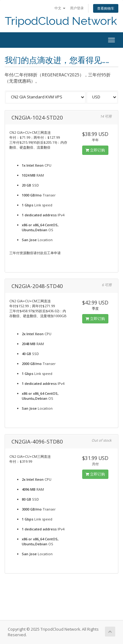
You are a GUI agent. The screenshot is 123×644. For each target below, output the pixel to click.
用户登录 (77, 8)
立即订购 (95, 150)
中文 (60, 8)
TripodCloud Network (61, 21)
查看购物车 (106, 8)
